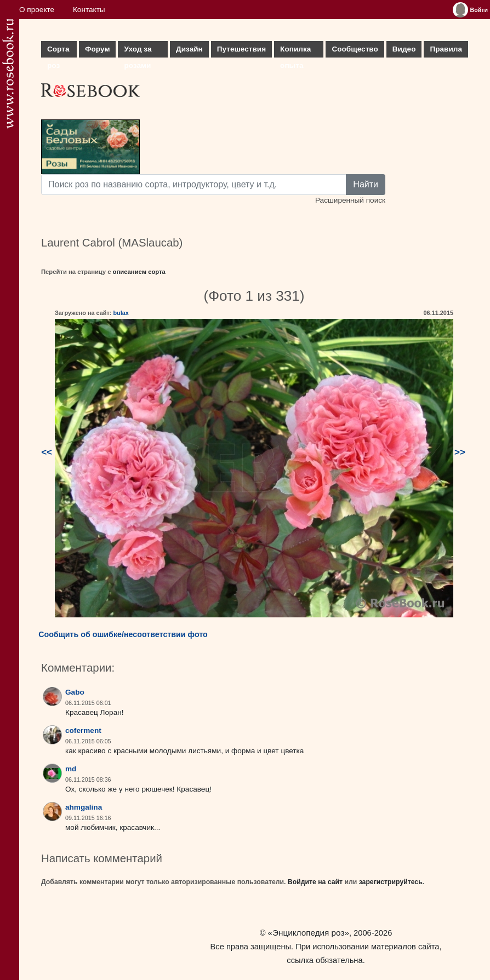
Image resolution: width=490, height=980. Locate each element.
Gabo (75, 692)
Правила (446, 49)
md (71, 769)
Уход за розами (138, 51)
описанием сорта (139, 272)
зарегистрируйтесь (391, 882)
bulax (121, 313)
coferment (83, 730)
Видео (404, 49)
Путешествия (241, 49)
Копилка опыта (295, 51)
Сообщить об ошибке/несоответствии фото (123, 634)
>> (460, 452)
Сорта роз (58, 51)
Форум (97, 49)
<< (47, 452)
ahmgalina (84, 807)
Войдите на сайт (315, 882)
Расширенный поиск (350, 200)
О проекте (37, 10)
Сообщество (355, 49)
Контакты (89, 10)
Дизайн (189, 49)
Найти (366, 184)
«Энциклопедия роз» (309, 933)
